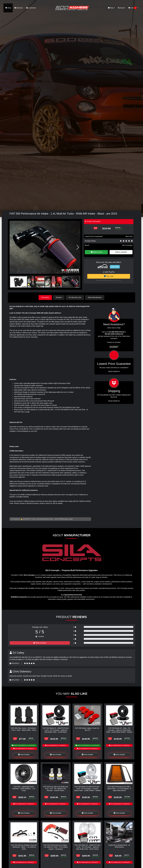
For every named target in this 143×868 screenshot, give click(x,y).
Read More (114, 371)
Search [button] (121, 8)
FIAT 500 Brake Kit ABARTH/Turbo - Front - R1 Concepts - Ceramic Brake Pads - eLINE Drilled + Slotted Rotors (87, 790)
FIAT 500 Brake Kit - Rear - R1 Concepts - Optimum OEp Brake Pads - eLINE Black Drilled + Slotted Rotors (119, 731)
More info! (129, 236)
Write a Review (40, 643)
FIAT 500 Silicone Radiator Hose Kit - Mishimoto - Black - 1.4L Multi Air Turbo (24, 847)
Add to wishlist (121, 252)
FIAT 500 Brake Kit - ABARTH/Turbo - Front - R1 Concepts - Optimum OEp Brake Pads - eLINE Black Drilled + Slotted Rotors (56, 731)
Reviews (59, 297)
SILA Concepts (127, 245)
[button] (78, 247)
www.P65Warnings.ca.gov (64, 519)
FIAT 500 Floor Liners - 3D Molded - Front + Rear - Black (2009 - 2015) (24, 729)
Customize (31, 8)
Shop (8, 8)
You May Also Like (75, 297)
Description (45, 297)
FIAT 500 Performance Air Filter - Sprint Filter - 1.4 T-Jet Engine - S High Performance (119, 789)
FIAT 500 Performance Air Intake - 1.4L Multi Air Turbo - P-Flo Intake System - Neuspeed (56, 847)
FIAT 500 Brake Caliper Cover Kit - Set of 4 (87, 729)
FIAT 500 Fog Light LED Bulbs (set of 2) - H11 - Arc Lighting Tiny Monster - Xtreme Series (56, 789)
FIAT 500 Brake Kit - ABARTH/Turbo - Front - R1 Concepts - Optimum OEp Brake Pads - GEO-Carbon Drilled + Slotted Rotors (87, 848)
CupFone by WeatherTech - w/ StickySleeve (119, 846)
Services (19, 8)
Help (111, 8)
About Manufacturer (95, 297)
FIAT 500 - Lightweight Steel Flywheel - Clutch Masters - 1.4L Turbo (24, 789)
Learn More (115, 267)
